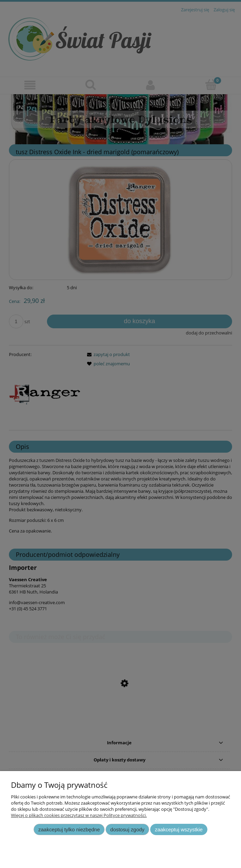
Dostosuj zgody (128, 829)
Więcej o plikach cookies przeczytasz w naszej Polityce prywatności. (79, 815)
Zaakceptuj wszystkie (179, 829)
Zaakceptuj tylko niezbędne (69, 829)
